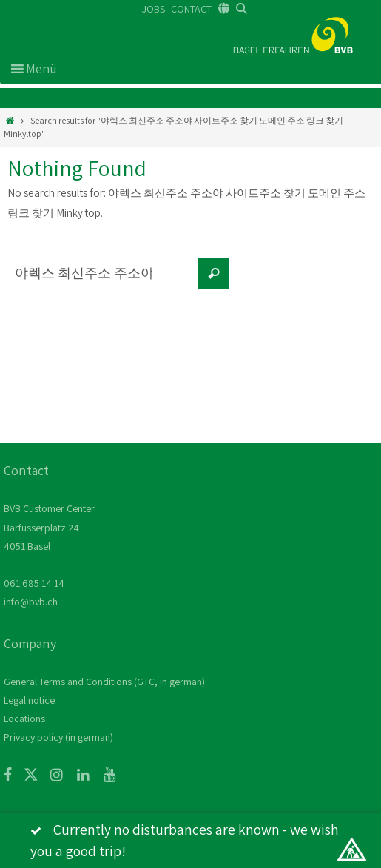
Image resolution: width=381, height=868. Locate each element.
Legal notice (29, 700)
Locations (24, 719)
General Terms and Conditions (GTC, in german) (104, 682)
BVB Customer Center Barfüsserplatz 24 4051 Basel (49, 527)
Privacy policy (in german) (58, 737)
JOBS (154, 9)
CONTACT (191, 9)
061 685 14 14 (34, 583)
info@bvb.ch (31, 602)
